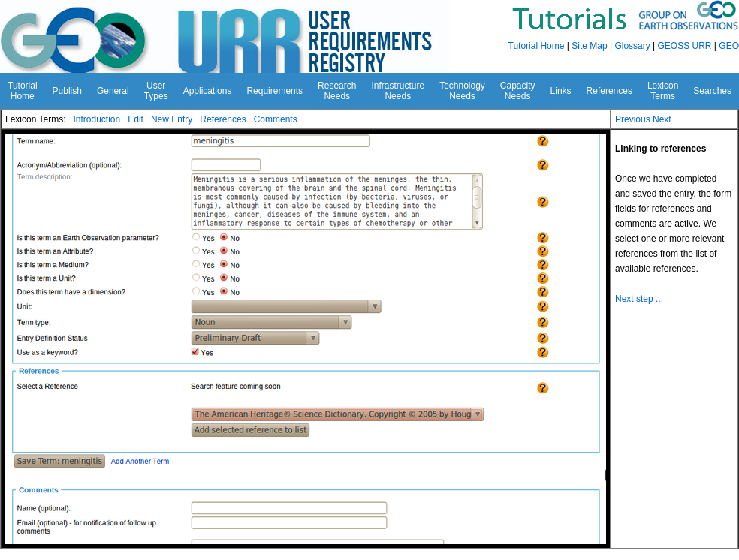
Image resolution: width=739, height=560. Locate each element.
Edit (136, 119)
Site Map (589, 46)
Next (662, 119)
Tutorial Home (537, 46)
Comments (276, 119)
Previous (633, 119)
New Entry (172, 119)
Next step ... (639, 299)
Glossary (632, 46)
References (223, 119)
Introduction (97, 119)
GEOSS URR (685, 46)
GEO (729, 46)
